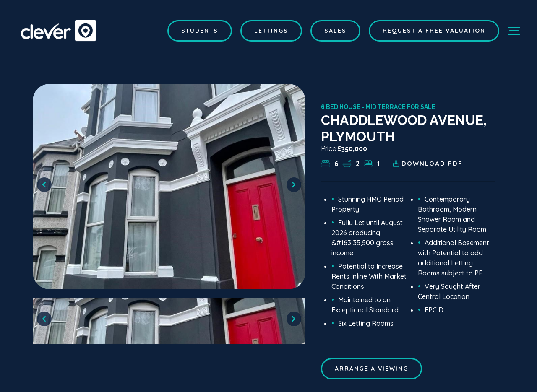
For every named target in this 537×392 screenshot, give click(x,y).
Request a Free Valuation (434, 31)
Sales (335, 31)
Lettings (271, 31)
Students (200, 31)
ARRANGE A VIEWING (371, 369)
